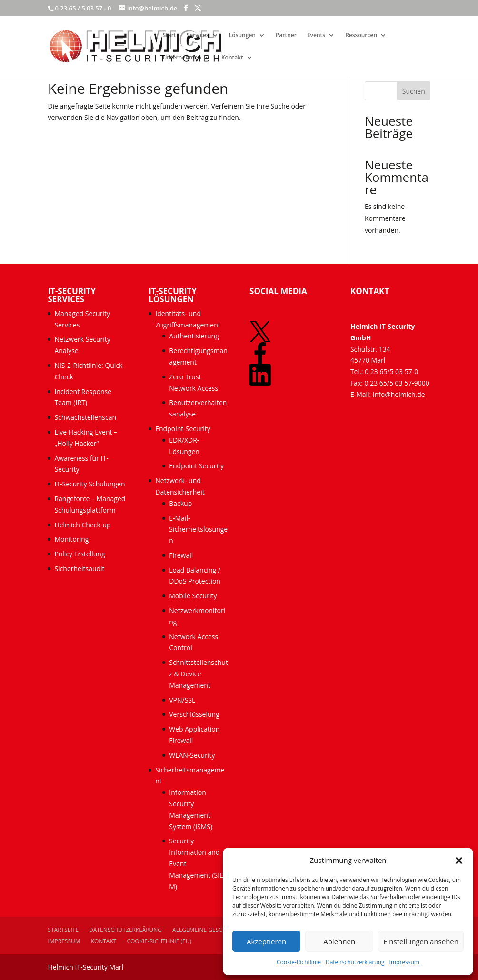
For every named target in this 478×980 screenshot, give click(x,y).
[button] (459, 861)
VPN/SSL (182, 700)
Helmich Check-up (82, 525)
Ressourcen (361, 35)
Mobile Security (193, 596)
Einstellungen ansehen (421, 941)
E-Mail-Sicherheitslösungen (198, 530)
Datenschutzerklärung (355, 962)
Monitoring (71, 539)
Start (169, 35)
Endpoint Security (196, 466)
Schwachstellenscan (85, 417)
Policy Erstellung (80, 554)
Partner (286, 35)
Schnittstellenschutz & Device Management (199, 674)
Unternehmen (182, 58)
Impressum (404, 962)
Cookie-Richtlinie (299, 962)
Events (316, 35)
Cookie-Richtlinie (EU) (159, 941)
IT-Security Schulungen (90, 484)
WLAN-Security (192, 755)
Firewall (181, 555)
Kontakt (232, 58)
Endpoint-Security (183, 429)
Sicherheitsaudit (79, 569)
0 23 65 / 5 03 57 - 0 (83, 8)
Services (198, 35)
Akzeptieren (266, 941)
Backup (180, 503)
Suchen (414, 91)
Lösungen (242, 35)
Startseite (63, 930)
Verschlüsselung (194, 714)
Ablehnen (339, 941)
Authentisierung (194, 336)
